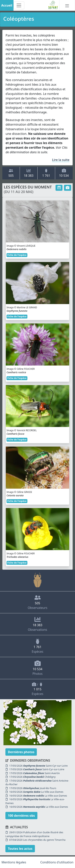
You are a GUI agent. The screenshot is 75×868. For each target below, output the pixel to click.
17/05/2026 (38, 766)
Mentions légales (14, 862)
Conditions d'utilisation (57, 862)
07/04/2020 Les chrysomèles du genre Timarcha (35, 840)
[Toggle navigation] (19, 5)
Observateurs (38, 602)
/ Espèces (38, 689)
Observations (38, 624)
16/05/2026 (36, 792)
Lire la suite (61, 160)
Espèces (38, 646)
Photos (37, 668)
